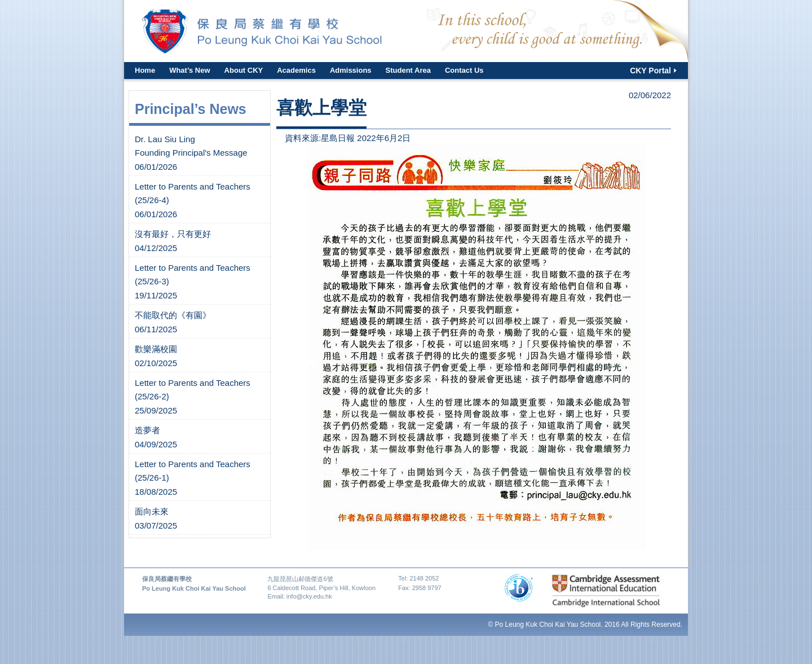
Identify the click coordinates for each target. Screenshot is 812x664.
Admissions (351, 70)
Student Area (408, 70)
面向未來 (152, 511)
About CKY (244, 70)
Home (145, 70)
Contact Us (464, 70)
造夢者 (147, 430)
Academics (296, 70)
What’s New (189, 70)
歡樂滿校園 (156, 349)
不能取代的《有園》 (173, 315)
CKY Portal (650, 71)
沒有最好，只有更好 (173, 234)
